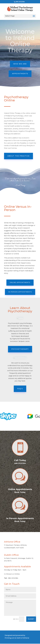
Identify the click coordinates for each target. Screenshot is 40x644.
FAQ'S (20, 389)
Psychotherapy (20, 349)
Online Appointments (20, 282)
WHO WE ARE (20, 64)
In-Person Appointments (20, 292)
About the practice (19, 156)
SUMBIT (31, 619)
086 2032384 (20, 2)
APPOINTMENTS (20, 74)
